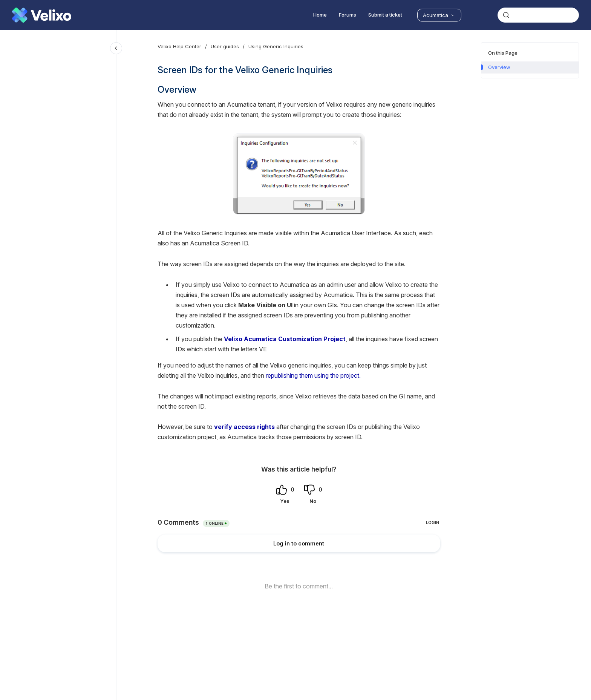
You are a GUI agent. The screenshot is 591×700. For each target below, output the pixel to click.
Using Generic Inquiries (276, 46)
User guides (225, 46)
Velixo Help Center (179, 46)
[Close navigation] (116, 48)
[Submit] (506, 15)
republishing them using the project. (313, 375)
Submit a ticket (385, 15)
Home (320, 15)
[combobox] (538, 15)
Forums (348, 15)
